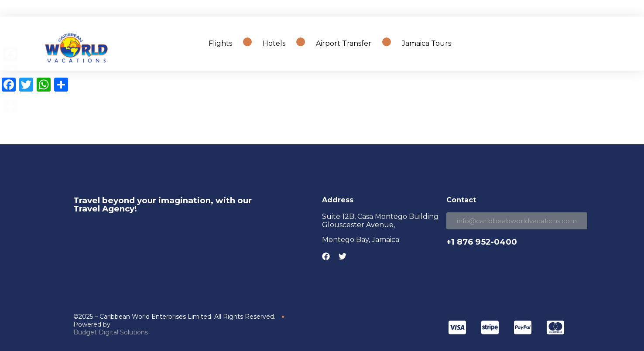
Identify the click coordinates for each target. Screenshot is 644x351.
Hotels (274, 43)
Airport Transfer (344, 43)
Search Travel (588, 43)
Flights (220, 43)
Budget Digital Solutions (111, 332)
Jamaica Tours (426, 43)
